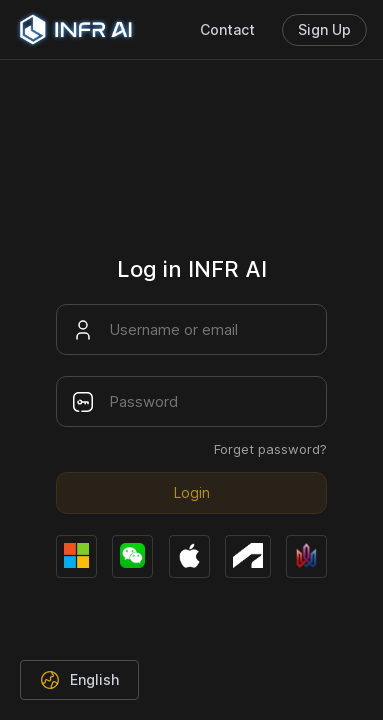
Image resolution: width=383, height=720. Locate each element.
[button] (79, 680)
